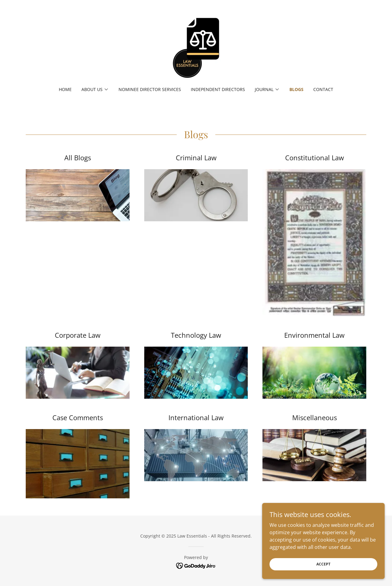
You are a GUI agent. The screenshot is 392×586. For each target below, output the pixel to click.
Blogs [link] (296, 89)
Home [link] (65, 89)
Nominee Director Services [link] (150, 89)
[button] (95, 89)
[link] (196, 47)
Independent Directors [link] (218, 89)
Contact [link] (323, 89)
